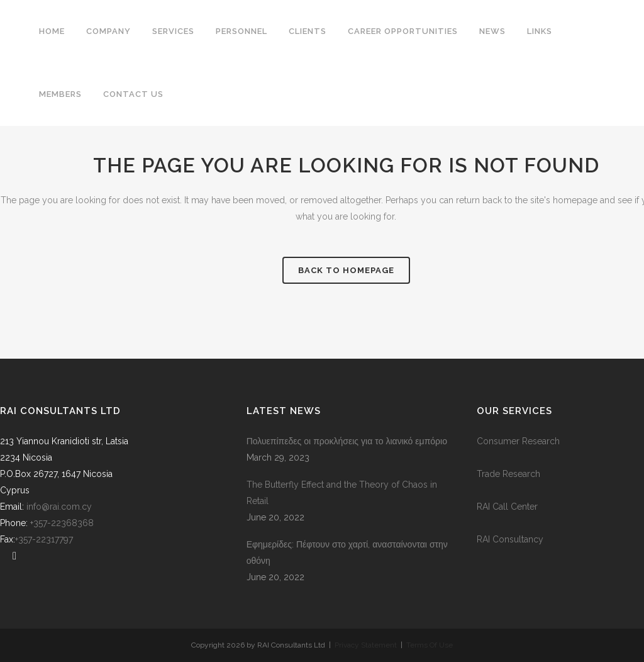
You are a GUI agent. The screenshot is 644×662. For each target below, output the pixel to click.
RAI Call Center (507, 507)
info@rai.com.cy (59, 507)
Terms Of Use (430, 645)
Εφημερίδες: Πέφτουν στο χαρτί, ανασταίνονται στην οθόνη (347, 553)
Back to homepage (346, 270)
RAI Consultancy (510, 539)
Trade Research (508, 474)
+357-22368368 (64, 523)
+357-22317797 (44, 539)
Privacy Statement (368, 645)
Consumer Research (518, 441)
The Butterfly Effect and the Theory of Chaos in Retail (342, 493)
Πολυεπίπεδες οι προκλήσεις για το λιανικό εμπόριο (347, 441)
